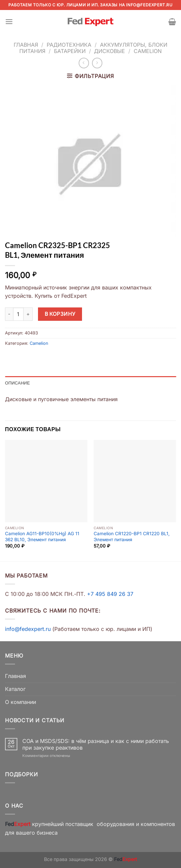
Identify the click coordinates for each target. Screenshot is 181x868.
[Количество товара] (18, 314)
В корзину (60, 314)
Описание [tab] (17, 383)
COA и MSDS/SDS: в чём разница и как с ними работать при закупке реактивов (96, 744)
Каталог (15, 689)
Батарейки (70, 51)
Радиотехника (69, 45)
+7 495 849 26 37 (110, 594)
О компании (20, 702)
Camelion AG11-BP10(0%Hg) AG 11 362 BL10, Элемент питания (42, 537)
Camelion (148, 51)
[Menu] (9, 22)
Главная (26, 45)
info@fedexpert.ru (149, 5)
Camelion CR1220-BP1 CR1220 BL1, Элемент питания (132, 537)
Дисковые (109, 51)
